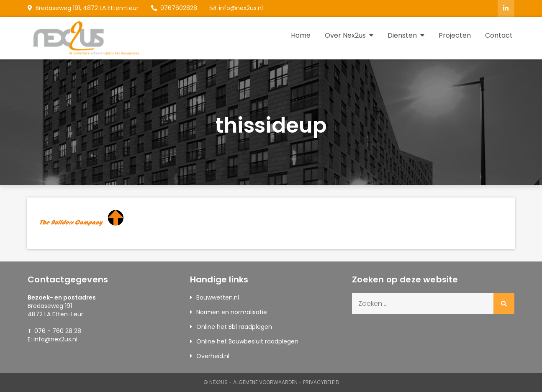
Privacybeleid (321, 382)
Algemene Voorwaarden (265, 382)
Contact (499, 35)
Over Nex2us (345, 35)
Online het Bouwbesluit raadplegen (247, 341)
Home (301, 35)
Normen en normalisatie (232, 312)
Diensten (402, 35)
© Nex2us (216, 382)
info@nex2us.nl (236, 8)
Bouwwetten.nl (218, 297)
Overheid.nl (213, 356)
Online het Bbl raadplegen (234, 327)
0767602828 (174, 8)
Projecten (455, 35)
